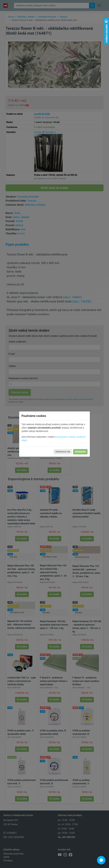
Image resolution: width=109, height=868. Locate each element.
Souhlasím (80, 452)
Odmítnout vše (63, 452)
